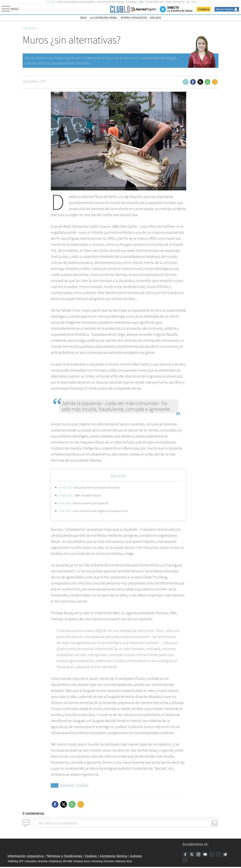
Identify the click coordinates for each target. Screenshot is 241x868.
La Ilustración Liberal (104, 18)
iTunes (185, 861)
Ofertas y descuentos (134, 18)
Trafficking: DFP (16, 862)
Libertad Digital (95, 847)
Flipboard (221, 855)
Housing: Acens (82, 862)
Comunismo (83, 786)
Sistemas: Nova (124, 862)
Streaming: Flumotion (103, 862)
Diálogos (156, 18)
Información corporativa (26, 857)
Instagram (200, 855)
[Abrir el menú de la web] (55, 9)
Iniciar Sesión (225, 9)
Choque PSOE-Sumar (155, 2)
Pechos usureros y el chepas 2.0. (86, 503)
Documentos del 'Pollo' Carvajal (111, 2)
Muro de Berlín (67, 786)
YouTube (207, 855)
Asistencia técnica (113, 857)
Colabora (204, 9)
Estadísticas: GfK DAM (61, 862)
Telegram (228, 855)
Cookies (91, 857)
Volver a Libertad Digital (143, 9)
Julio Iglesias (131, 2)
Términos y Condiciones (64, 857)
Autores (136, 857)
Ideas (83, 18)
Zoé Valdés (29, 28)
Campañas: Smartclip (36, 862)
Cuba (194, 2)
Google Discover (214, 855)
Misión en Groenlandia (175, 2)
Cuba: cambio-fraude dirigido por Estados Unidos (97, 511)
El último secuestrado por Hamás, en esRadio (76, 2)
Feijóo (141, 2)
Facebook (185, 855)
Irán (188, 2)
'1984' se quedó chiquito (82, 495)
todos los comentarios (58, 823)
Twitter (193, 855)
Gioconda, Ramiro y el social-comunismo (92, 487)
